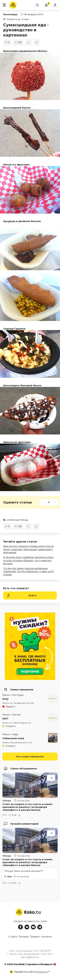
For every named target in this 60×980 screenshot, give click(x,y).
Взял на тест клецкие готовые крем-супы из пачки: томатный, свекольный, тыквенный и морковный (28, 549)
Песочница (10, 14)
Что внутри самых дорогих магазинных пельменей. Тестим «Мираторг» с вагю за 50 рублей (28, 571)
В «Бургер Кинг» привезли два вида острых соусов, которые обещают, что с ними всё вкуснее (28, 560)
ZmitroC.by (41, 972)
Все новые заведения (30, 757)
